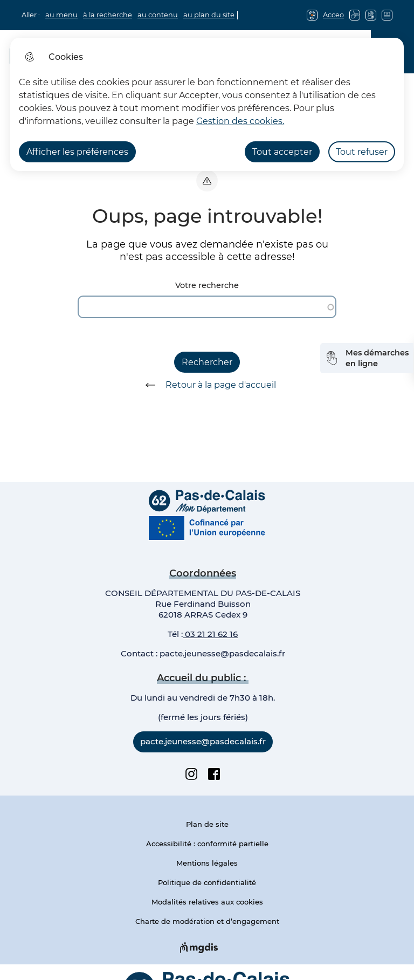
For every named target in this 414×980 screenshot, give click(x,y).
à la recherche (108, 15)
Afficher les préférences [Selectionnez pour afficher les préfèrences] (77, 152)
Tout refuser (362, 152)
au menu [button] (61, 15)
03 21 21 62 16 (210, 634)
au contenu (158, 15)
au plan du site (209, 15)
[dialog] (207, 104)
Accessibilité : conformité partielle (207, 844)
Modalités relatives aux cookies (207, 902)
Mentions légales (207, 863)
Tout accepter (282, 152)
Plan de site (207, 824)
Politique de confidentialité (207, 882)
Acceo (333, 15)
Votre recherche (207, 286)
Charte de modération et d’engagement (207, 921)
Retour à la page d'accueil (207, 385)
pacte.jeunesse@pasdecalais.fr (222, 653)
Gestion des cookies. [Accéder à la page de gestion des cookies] (240, 121)
